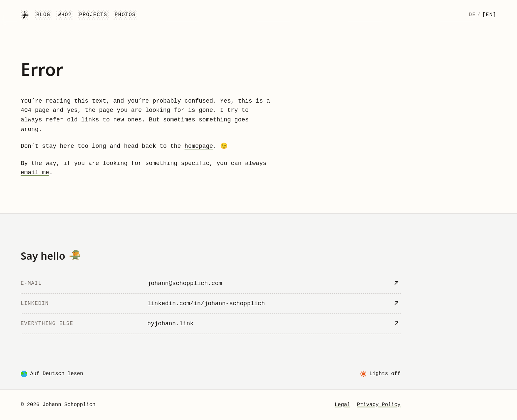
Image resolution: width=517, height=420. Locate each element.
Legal (342, 404)
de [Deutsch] (472, 15)
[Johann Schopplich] (26, 15)
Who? (65, 15)
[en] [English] (489, 15)
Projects (93, 15)
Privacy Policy (379, 404)
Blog (43, 15)
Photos (125, 15)
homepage (199, 146)
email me (35, 173)
